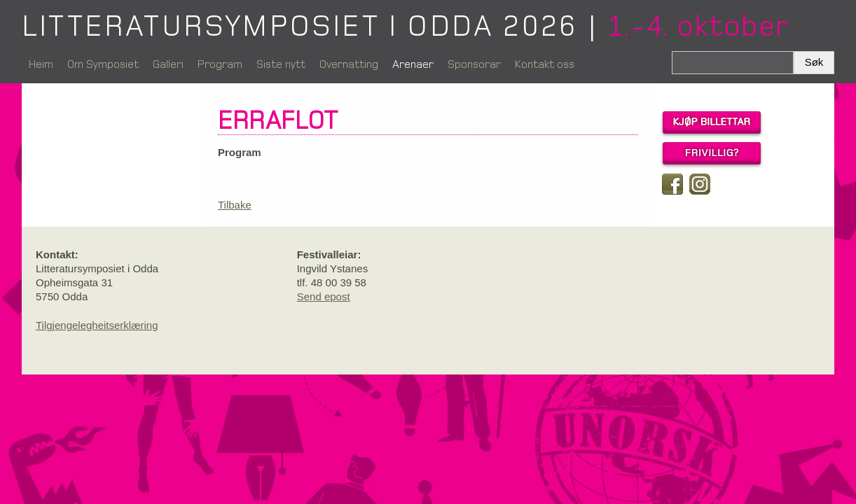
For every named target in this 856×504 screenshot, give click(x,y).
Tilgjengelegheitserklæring (97, 325)
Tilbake (235, 205)
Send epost (324, 296)
